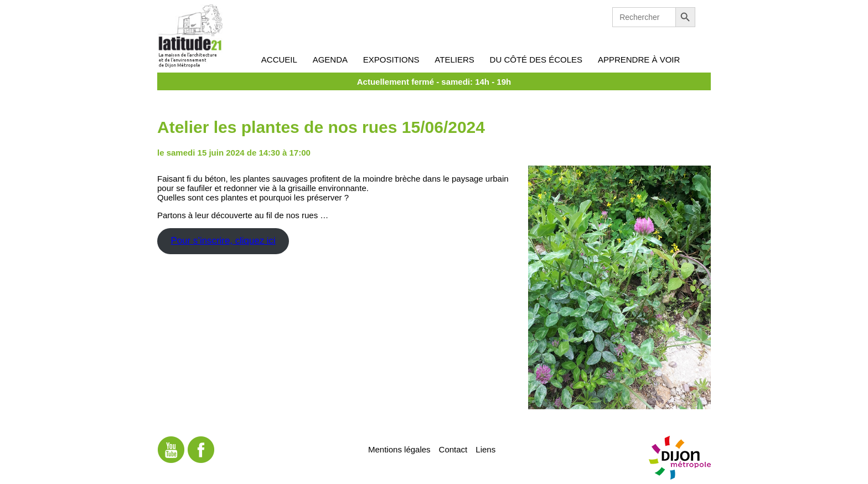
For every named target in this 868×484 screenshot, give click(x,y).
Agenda (330, 60)
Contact (453, 449)
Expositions (391, 60)
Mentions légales (399, 449)
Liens (485, 449)
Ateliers (454, 60)
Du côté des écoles (536, 60)
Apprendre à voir (639, 60)
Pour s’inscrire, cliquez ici (223, 241)
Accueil (279, 60)
